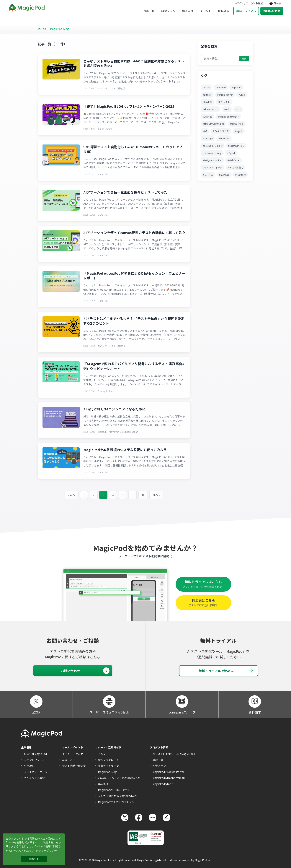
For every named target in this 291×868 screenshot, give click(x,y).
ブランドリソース (34, 760)
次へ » (156, 495)
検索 (244, 58)
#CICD (242, 95)
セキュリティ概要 (34, 778)
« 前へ (72, 495)
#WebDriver (233, 160)
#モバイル (208, 175)
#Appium (236, 87)
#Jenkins (207, 117)
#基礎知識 (224, 175)
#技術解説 (241, 175)
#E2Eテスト (224, 102)
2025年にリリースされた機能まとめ (119, 778)
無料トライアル (246, 11)
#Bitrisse (207, 95)
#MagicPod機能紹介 (228, 117)
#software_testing (212, 153)
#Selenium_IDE (236, 146)
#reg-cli (239, 131)
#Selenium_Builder (213, 146)
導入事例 (188, 11)
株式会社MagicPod (35, 754)
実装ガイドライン (108, 766)
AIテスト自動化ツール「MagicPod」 (174, 754)
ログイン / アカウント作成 (248, 3)
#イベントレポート (212, 167)
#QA (205, 131)
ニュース (67, 760)
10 (143, 495)
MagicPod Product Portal (168, 772)
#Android (221, 87)
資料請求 (224, 11)
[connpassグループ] (182, 702)
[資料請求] (255, 702)
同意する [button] (34, 859)
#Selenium (224, 138)
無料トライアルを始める (227, 671)
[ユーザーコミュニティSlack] (109, 702)
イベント (206, 11)
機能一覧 (149, 11)
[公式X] (36, 702)
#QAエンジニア (221, 131)
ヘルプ (102, 754)
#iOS (238, 109)
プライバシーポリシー (37, 772)
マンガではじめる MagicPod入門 (118, 796)
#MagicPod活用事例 (213, 124)
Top (44, 29)
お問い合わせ (272, 11)
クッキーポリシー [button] (46, 851)
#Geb (227, 109)
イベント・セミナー (74, 754)
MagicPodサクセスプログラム (116, 802)
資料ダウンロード (108, 760)
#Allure (206, 87)
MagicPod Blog (60, 29)
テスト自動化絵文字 (74, 766)
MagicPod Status (163, 784)
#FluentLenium (210, 109)
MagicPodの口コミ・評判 (113, 790)
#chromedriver (225, 95)
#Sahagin (208, 138)
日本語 (275, 3)
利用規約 (29, 766)
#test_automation (212, 160)
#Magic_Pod (236, 124)
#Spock (231, 153)
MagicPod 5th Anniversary (169, 778)
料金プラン (168, 11)
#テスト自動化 (236, 167)
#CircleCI (207, 102)
